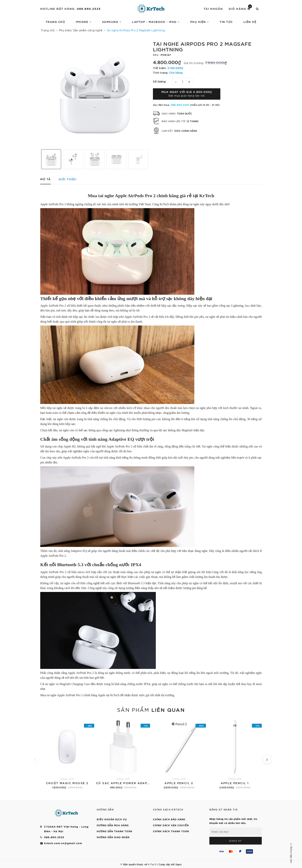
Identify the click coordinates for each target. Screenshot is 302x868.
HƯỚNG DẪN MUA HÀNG (113, 825)
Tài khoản (213, 9)
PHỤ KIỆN (200, 22)
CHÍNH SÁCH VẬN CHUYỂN (171, 825)
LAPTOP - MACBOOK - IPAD (156, 22)
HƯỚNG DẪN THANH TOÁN (114, 831)
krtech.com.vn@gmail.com (63, 843)
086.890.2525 (89, 9)
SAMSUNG (112, 22)
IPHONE (83, 22)
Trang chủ (55, 22)
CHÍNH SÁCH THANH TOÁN (171, 831)
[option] (95, 93)
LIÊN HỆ (250, 22)
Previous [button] (38, 159)
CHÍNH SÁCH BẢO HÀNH (169, 819)
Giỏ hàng (240, 8)
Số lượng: (160, 81)
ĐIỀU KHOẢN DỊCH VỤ (112, 819)
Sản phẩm (151, 709)
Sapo (179, 864)
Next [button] (151, 159)
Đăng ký (236, 841)
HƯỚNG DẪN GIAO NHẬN (113, 837)
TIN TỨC (226, 22)
